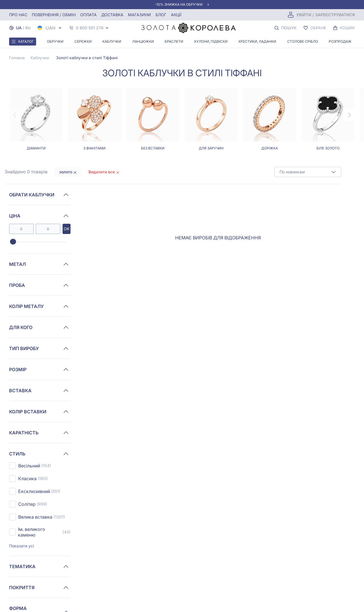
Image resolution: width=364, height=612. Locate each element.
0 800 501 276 (90, 28)
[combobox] (308, 172)
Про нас (18, 15)
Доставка (112, 15)
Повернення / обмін (54, 15)
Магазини (139, 15)
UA (19, 28)
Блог (161, 15)
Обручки (55, 41)
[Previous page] (15, 115)
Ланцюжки (143, 41)
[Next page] (349, 115)
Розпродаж (340, 41)
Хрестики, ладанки (257, 41)
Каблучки (112, 41)
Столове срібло (303, 41)
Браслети (174, 41)
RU (28, 28)
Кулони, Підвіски (211, 41)
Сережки (83, 41)
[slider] (13, 242)
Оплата (88, 15)
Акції (176, 15)
